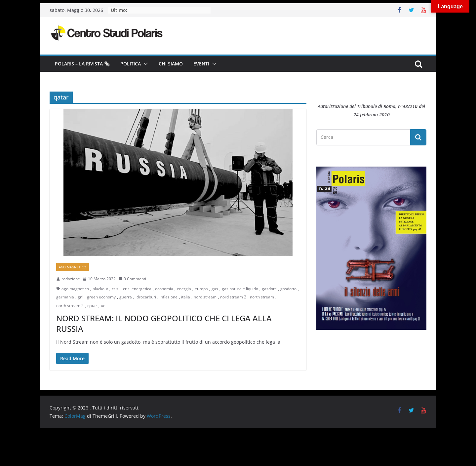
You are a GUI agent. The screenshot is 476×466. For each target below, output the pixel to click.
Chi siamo (171, 64)
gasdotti (269, 289)
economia (164, 289)
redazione (71, 279)
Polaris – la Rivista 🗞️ (82, 64)
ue (103, 306)
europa (201, 289)
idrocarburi (146, 297)
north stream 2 (70, 306)
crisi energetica (137, 289)
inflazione (169, 297)
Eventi (201, 64)
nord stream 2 (233, 297)
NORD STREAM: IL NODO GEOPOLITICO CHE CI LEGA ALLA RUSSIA (164, 323)
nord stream (205, 297)
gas (215, 289)
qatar (92, 306)
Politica (131, 64)
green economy (101, 297)
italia (186, 297)
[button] (144, 64)
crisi (116, 289)
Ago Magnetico (73, 267)
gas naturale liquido (240, 289)
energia (184, 289)
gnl (80, 297)
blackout (100, 289)
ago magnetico (75, 289)
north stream (262, 297)
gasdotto (288, 289)
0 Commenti (132, 279)
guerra (126, 297)
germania (65, 297)
